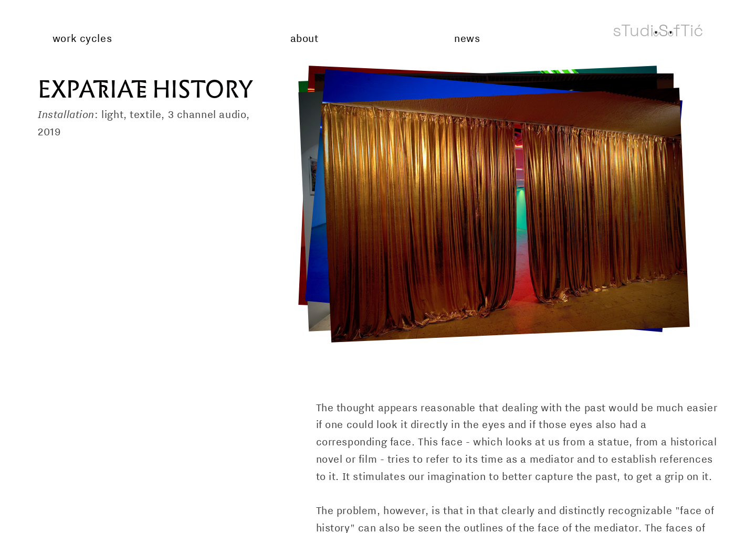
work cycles (82, 38)
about (304, 38)
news (467, 38)
